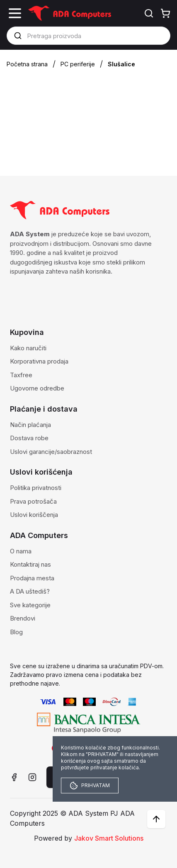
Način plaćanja (30, 425)
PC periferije (78, 64)
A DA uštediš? (30, 591)
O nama (21, 551)
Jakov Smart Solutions (109, 838)
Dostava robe (29, 438)
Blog (16, 632)
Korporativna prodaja (39, 361)
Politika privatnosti (36, 488)
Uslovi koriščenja (34, 515)
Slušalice (121, 64)
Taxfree (21, 375)
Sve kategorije (30, 605)
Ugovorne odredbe (37, 388)
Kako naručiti (28, 348)
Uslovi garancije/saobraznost (51, 452)
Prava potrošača (33, 501)
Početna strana (27, 64)
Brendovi (23, 618)
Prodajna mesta (32, 578)
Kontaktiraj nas (30, 564)
